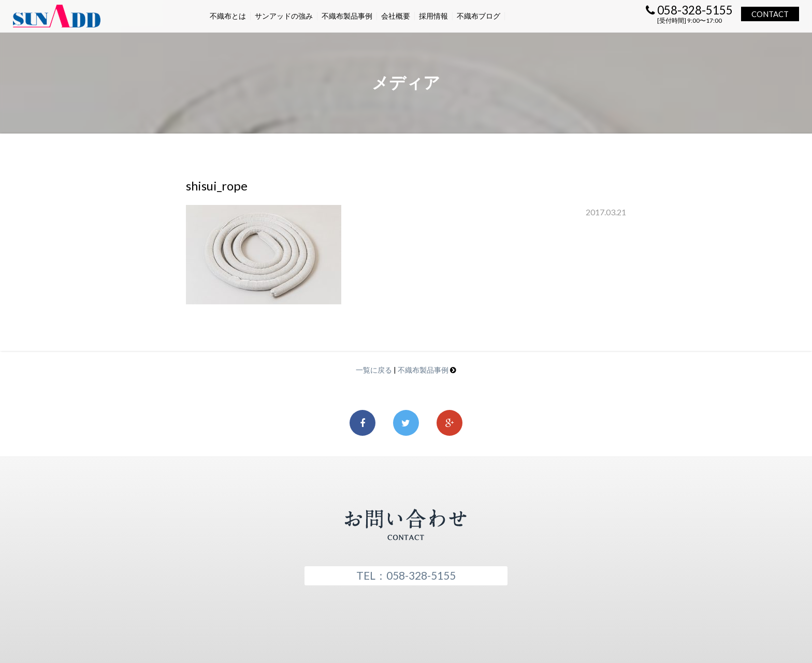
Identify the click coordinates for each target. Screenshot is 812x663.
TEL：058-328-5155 (406, 576)
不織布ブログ (479, 16)
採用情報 (433, 16)
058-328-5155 (689, 10)
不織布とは (228, 16)
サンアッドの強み (284, 16)
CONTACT (770, 14)
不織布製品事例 (347, 16)
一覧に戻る (374, 370)
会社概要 (396, 16)
